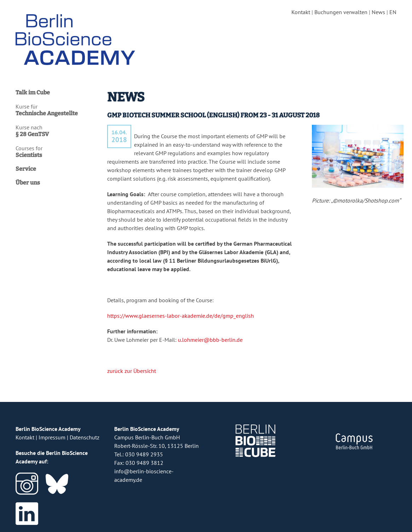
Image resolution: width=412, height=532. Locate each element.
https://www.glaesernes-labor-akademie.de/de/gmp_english (181, 316)
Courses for (58, 152)
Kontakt (301, 12)
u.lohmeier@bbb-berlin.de (210, 340)
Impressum (52, 437)
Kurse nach (58, 131)
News (378, 12)
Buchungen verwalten (341, 12)
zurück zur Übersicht (132, 371)
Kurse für (58, 110)
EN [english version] (393, 12)
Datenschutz (85, 437)
